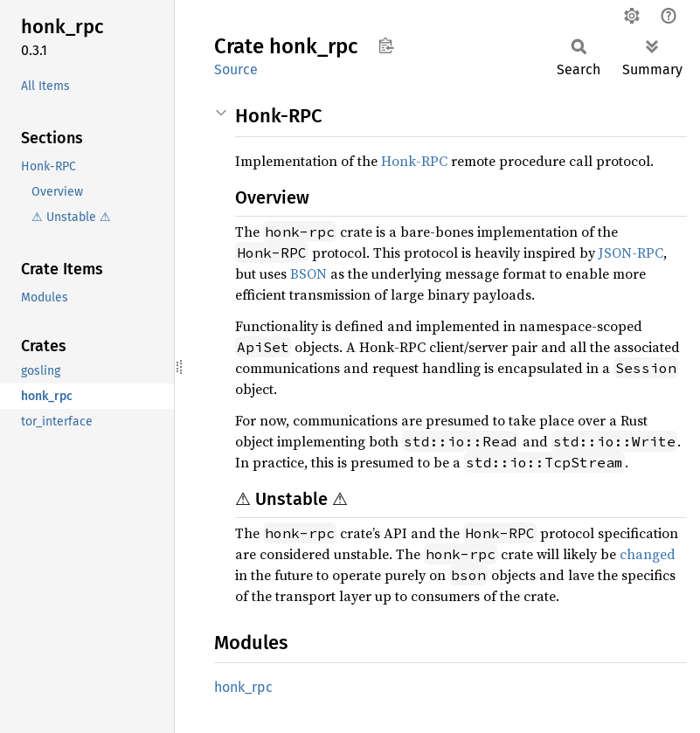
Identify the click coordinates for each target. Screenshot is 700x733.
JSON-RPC (631, 252)
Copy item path (386, 45)
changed (648, 554)
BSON (308, 273)
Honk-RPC (414, 161)
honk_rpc (243, 687)
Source (236, 69)
